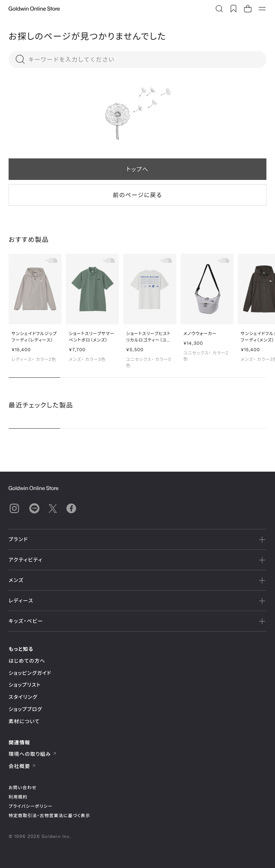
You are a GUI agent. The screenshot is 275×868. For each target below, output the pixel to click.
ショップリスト (25, 685)
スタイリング (23, 697)
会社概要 (22, 766)
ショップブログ (25, 709)
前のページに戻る (137, 195)
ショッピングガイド (30, 673)
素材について (24, 721)
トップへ (137, 169)
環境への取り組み (33, 754)
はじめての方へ (27, 661)
